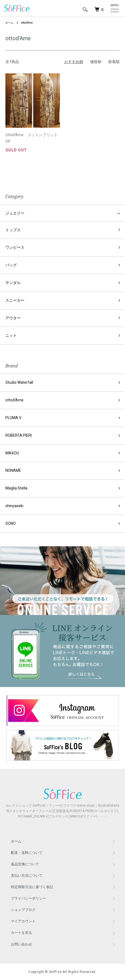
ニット (11, 335)
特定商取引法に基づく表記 (32, 887)
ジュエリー (15, 213)
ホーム (9, 23)
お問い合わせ (21, 944)
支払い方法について (27, 876)
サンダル (13, 283)
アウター (13, 318)
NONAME (13, 470)
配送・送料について (27, 853)
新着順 (114, 62)
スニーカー (15, 300)
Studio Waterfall (19, 382)
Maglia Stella (16, 488)
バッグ (11, 265)
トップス (13, 230)
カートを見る (21, 933)
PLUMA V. (14, 418)
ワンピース (15, 247)
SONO (11, 523)
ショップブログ (23, 910)
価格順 (96, 62)
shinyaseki (14, 506)
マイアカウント (23, 921)
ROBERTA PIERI (19, 435)
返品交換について (25, 864)
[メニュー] (114, 8)
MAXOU (12, 453)
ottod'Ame (27, 23)
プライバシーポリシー (28, 898)
